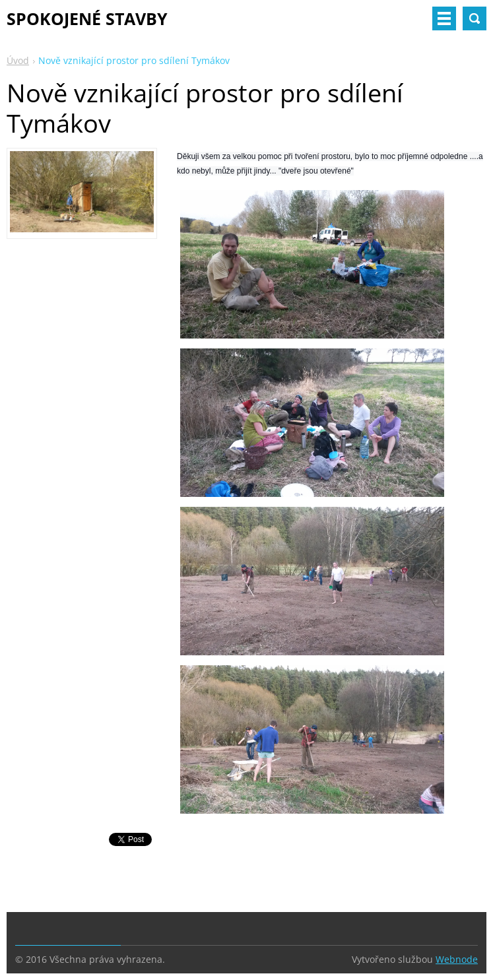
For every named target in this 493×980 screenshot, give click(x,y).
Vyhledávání (475, 18)
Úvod (18, 60)
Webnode (457, 959)
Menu (444, 18)
